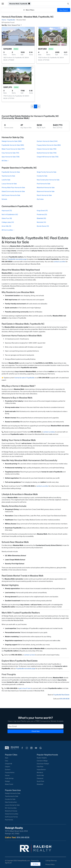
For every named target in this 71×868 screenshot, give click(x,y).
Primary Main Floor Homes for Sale (13, 187)
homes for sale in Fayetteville (24, 378)
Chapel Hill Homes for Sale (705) (48, 157)
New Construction (11, 802)
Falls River (40, 767)
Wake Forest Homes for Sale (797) (13, 149)
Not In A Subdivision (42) (10, 214)
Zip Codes (40, 199)
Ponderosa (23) (42, 214)
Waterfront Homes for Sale (46, 187)
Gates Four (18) (7, 218)
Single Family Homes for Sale (47, 172)
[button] (3, 4)
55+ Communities (11, 808)
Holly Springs (9, 778)
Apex (7, 758)
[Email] (35, 726)
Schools (4, 199)
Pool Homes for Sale (44, 184)
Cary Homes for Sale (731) (10, 153)
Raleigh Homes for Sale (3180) (12, 141)
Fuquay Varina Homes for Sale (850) (49, 145)
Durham (8, 770)
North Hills (40, 775)
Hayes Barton (41, 770)
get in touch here (25, 688)
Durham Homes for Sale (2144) (47, 141)
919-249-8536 (65, 699)
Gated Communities (12, 814)
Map (35, 864)
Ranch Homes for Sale (44, 195)
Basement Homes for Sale (46, 191)
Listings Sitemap (51, 861)
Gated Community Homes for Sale (13, 191)
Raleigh (7, 781)
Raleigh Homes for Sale (13, 793)
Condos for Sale (42, 176)
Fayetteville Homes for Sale (11, 172)
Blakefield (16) (41, 218)
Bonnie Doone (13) (43, 226)
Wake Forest (9, 784)
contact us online (60, 262)
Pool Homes (9, 820)
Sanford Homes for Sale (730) (47, 153)
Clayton (7, 767)
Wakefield (40, 784)
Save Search (64, 10)
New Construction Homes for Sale (48, 180)
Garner (7, 775)
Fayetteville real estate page (17, 259)
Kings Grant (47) (42, 211)
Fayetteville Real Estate (61, 695)
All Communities (8, 230)
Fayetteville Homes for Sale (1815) (13, 145)
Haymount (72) (7, 211)
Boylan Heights (42, 758)
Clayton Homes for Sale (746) (47, 149)
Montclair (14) (41, 222)
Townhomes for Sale (8, 176)
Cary (6, 761)
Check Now (36, 731)
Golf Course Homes (11, 817)
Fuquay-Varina (10, 772)
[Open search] (51, 4)
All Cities (5, 161)
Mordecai (40, 772)
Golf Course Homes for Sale (11, 195)
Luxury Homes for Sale (9, 184)
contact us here (29, 655)
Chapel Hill (8, 764)
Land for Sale (6, 180)
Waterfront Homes (11, 811)
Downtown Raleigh (43, 764)
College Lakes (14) (8, 222)
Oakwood (40, 778)
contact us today (49, 432)
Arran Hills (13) (6, 226)
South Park (40, 781)
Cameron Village (42, 761)
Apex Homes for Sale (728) (11, 157)
